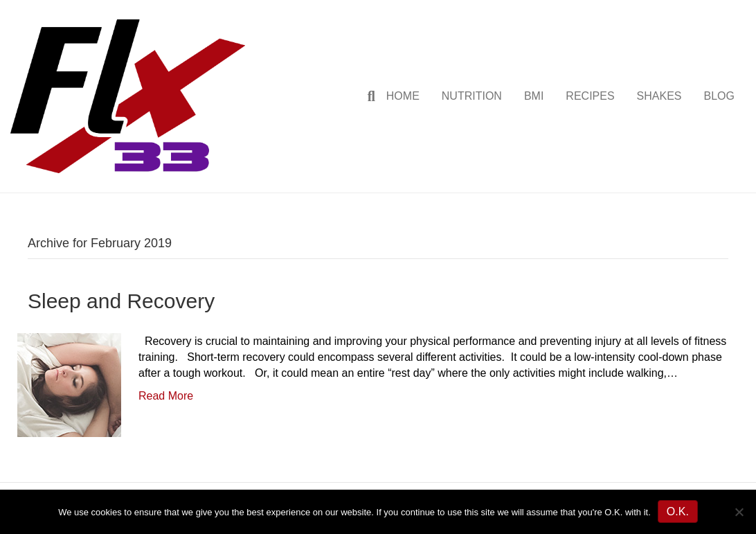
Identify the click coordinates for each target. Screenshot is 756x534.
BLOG (719, 96)
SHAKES (659, 96)
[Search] (366, 96)
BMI (534, 96)
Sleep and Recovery (121, 301)
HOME (403, 96)
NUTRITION (472, 96)
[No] (739, 512)
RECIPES (590, 96)
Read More (166, 396)
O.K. (678, 511)
